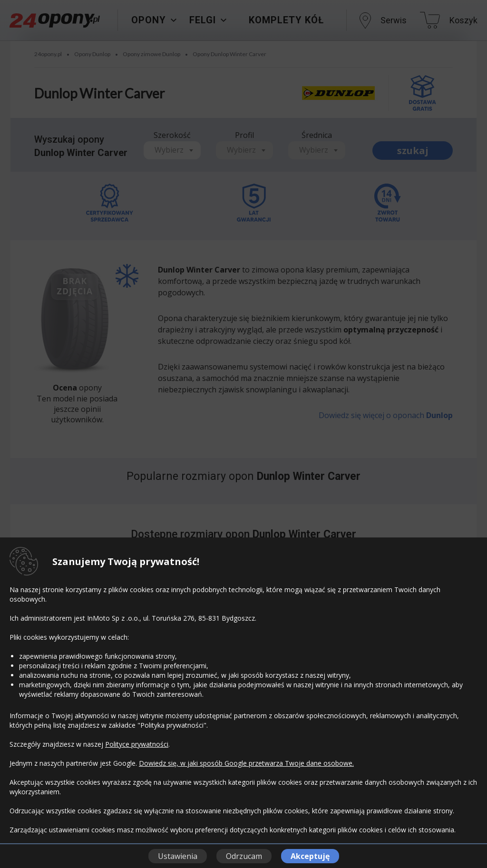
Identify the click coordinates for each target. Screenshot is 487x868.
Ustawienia (178, 856)
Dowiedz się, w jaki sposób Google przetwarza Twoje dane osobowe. (246, 763)
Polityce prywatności (137, 744)
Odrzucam (244, 856)
